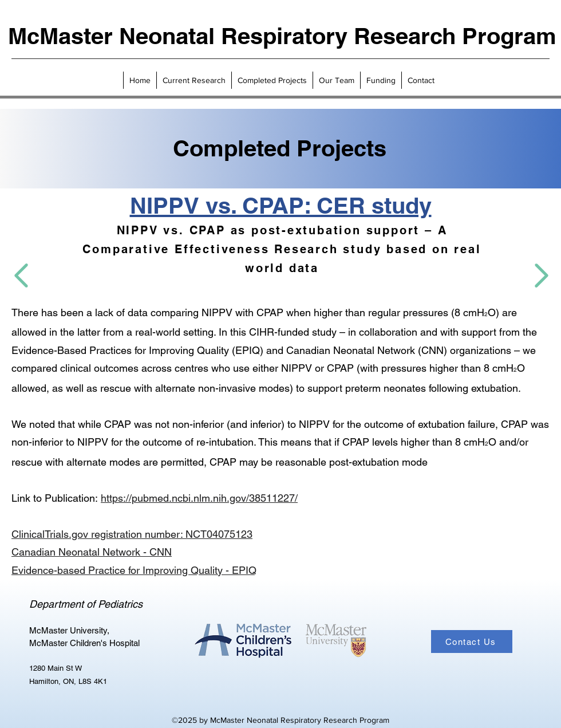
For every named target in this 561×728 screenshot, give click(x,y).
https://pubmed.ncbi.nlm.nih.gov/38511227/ (199, 498)
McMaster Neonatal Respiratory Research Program (282, 36)
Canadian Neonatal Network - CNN (92, 552)
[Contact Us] (472, 642)
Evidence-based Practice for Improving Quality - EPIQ (134, 570)
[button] (194, 80)
